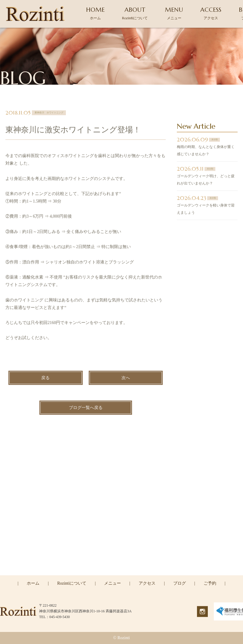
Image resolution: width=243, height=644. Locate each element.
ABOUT (135, 13)
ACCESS (211, 13)
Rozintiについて (72, 583)
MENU (174, 13)
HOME (95, 13)
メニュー (112, 583)
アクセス (147, 583)
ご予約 (210, 583)
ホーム (33, 583)
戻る (45, 379)
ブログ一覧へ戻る (86, 408)
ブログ (180, 583)
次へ (126, 379)
